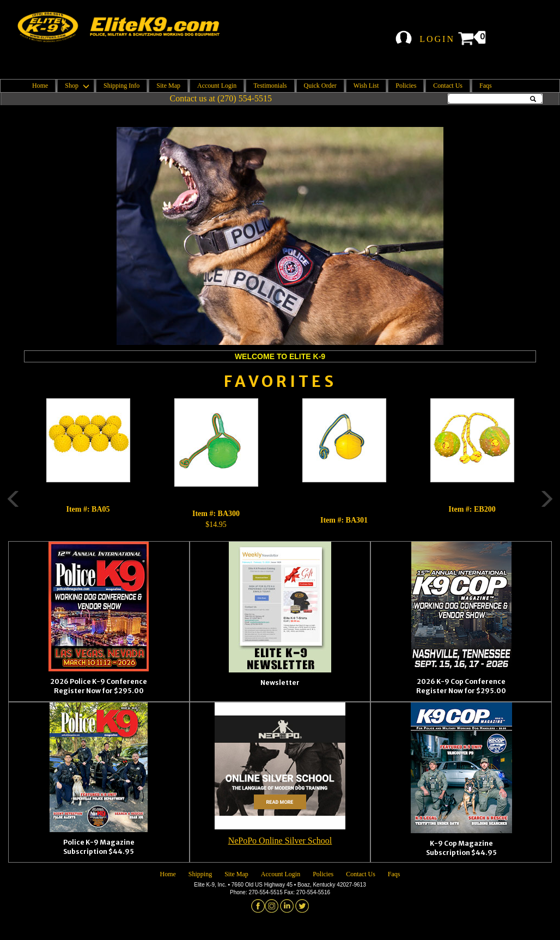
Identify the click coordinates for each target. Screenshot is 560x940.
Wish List (366, 86)
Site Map (168, 86)
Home (40, 86)
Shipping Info (121, 86)
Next (552, 464)
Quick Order (320, 86)
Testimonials (270, 86)
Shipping (200, 874)
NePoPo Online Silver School (280, 841)
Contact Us (448, 86)
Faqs (486, 86)
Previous (8, 464)
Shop (76, 86)
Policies (406, 86)
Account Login (217, 86)
